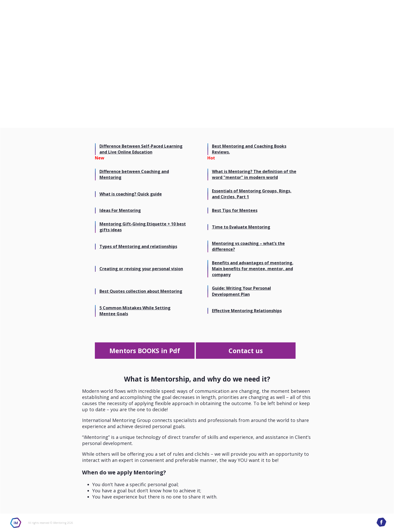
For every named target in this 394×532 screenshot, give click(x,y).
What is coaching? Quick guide (131, 194)
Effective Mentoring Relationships (247, 311)
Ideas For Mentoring (120, 210)
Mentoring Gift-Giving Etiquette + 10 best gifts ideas (143, 227)
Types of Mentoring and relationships (138, 246)
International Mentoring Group (347, 15)
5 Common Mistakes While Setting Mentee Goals (135, 311)
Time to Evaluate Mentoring (241, 227)
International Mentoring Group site (36, 15)
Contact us (246, 351)
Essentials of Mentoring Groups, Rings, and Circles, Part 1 (252, 194)
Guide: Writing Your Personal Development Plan (241, 291)
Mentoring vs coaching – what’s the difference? (248, 246)
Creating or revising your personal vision (141, 269)
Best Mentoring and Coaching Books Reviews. (249, 149)
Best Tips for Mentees (235, 210)
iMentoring (16, 523)
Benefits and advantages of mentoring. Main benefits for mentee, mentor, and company (253, 269)
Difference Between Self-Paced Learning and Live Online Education (141, 149)
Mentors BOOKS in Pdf (145, 351)
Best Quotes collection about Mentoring (141, 291)
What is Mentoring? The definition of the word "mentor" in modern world (254, 174)
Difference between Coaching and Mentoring (134, 174)
